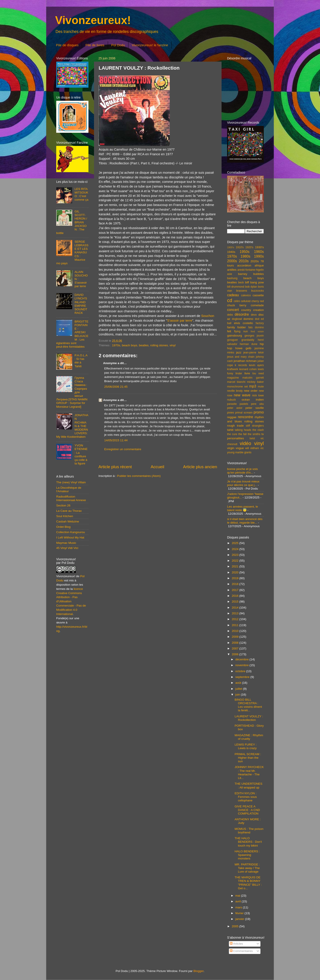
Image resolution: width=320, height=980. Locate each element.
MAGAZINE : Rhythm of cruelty (249, 737)
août (239, 683)
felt (229, 331)
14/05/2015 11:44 (116, 440)
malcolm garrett (253, 378)
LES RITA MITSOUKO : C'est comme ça (81, 194)
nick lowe (258, 395)
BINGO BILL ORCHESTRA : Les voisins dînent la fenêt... (248, 705)
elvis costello (243, 323)
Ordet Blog (63, 527)
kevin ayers (256, 365)
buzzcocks (257, 291)
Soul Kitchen (65, 516)
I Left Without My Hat (70, 537)
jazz (239, 352)
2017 (236, 590)
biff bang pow (254, 282)
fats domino (256, 327)
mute (261, 387)
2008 (236, 643)
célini (237, 301)
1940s (231, 252)
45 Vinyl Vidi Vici (67, 548)
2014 (236, 608)
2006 (236, 654)
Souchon (208, 316)
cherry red (258, 301)
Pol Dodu (118, 45)
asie (230, 274)
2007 (236, 648)
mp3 (253, 386)
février (240, 913)
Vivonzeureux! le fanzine (150, 45)
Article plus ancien (200, 467)
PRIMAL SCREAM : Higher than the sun (248, 758)
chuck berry (237, 305)
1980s (245, 256)
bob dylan (251, 287)
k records (241, 365)
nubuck (231, 400)
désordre (242, 314)
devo (254, 315)
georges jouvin (254, 336)
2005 (236, 926)
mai (238, 896)
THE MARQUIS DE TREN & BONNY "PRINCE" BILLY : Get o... (248, 883)
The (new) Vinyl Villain (71, 482)
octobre (241, 671)
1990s (259, 256)
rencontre (245, 417)
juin (238, 695)
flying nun (241, 331)
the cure (232, 434)
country (246, 310)
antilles (232, 270)
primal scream (244, 413)
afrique (259, 265)
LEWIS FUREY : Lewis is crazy (246, 746)
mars (239, 907)
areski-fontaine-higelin (251, 270)
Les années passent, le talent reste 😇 (243, 508)
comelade (257, 305)
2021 (236, 566)
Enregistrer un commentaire (123, 449)
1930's (259, 247)
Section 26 (63, 505)
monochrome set (237, 387)
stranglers (258, 426)
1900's (231, 247)
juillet (239, 689)
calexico (246, 295)
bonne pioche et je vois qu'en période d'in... (242, 471)
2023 (236, 555)
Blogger (198, 971)
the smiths (254, 434)
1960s (259, 252)
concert (233, 310)
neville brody (235, 391)
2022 (236, 561)
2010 (236, 631)
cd (230, 300)
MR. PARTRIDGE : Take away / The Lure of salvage (247, 868)
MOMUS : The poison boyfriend (249, 831)
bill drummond (236, 287)
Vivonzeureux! (93, 20)
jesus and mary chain (241, 357)
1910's (240, 247)
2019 (236, 578)
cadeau (233, 295)
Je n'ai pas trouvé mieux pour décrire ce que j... (243, 483)
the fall (242, 434)
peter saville (255, 408)
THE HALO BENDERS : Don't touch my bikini (248, 842)
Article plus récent (115, 467)
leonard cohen (248, 369)
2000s (232, 261)
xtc (262, 448)
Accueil (157, 467)
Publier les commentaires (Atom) (139, 476)
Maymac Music (66, 543)
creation (258, 310)
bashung (232, 278)
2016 (236, 596)
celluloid (246, 301)
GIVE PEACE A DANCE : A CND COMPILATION (247, 810)
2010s (244, 261)
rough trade (235, 426)
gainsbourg (235, 336)
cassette (258, 295)
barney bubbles (251, 274)
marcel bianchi (236, 382)
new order (251, 391)
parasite (232, 404)
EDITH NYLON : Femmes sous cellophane (246, 797)
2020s (255, 261)
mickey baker (255, 382)
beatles (144, 345)
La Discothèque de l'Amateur (69, 489)
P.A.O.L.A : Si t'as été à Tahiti (81, 361)
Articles (236, 944)
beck (241, 282)
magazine (233, 378)
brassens (242, 291)
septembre (243, 677)
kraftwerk (233, 369)
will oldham (252, 448)
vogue (240, 448)
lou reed (258, 373)
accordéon (244, 265)
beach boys (129, 345)
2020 (236, 572)
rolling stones (159, 345)
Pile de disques (67, 45)
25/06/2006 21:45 (116, 387)
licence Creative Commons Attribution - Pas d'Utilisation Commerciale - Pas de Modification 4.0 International (71, 601)
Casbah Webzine (68, 521)
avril (239, 901)
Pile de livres (95, 45)
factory (260, 323)
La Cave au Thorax (69, 511)
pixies (231, 413)
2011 (236, 625)
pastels (244, 404)
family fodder (236, 327)
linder (239, 373)
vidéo (246, 443)
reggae (232, 417)
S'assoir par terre (180, 321)
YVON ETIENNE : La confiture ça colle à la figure (81, 454)
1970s (116, 345)
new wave (242, 395)
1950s (244, 252)
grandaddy (248, 340)
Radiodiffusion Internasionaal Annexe (71, 498)
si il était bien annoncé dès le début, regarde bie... (245, 521)
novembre (242, 665)
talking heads (243, 430)
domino (248, 319)
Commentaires (241, 951)
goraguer (233, 340)
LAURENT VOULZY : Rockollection (249, 718)
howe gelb (243, 348)
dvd (257, 319)
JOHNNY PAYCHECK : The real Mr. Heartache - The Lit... (249, 772)
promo (259, 412)
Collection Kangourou (71, 532)
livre (247, 373)
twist (252, 438)
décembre (242, 659)
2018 (236, 584)
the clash (258, 430)
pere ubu (257, 404)
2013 (236, 613)
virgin (231, 448)
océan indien (253, 400)
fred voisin (257, 331)
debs (230, 315)
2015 (236, 602)
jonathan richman (245, 361)
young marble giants (239, 452)
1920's (249, 247)
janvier (240, 919)
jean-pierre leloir (254, 353)
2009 (236, 637)
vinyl (173, 345)
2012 (236, 619)
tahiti (230, 430)
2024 (236, 549)
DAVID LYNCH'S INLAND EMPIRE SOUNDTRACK (81, 304)
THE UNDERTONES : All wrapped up (249, 785)
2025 (236, 543)
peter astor (235, 408)
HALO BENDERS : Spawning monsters (247, 855)
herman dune (249, 344)
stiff (248, 426)
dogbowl (237, 319)
